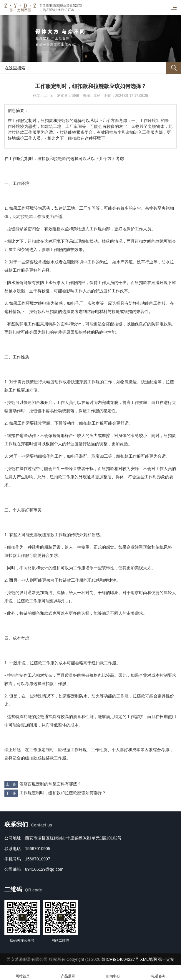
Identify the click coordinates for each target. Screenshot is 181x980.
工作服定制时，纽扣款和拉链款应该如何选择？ (63, 793)
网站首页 (23, 973)
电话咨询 (158, 973)
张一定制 (166, 959)
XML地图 (148, 959)
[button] (86, 56)
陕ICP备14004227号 (120, 959)
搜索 (174, 68)
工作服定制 (19, 159)
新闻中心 (113, 973)
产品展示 (68, 973)
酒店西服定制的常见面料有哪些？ (50, 784)
